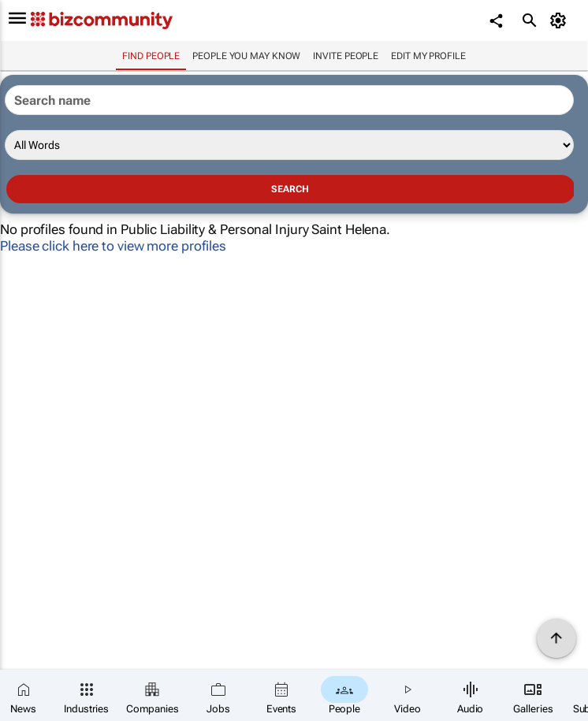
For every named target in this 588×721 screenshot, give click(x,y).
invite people (346, 56)
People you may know (246, 56)
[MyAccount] (561, 20)
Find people (151, 56)
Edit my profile (428, 56)
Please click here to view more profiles (113, 246)
